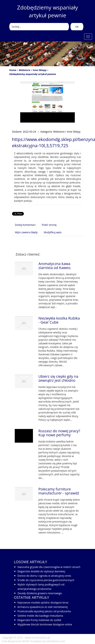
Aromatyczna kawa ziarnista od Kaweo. (55, 266)
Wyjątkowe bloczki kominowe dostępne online (45, 624)
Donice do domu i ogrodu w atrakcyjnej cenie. (44, 576)
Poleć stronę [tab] (49, 225)
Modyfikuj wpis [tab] (53, 232)
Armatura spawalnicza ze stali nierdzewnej (43, 607)
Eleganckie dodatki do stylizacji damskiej (41, 571)
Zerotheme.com (56, 641)
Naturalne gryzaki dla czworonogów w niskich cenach (49, 567)
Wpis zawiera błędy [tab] (26, 232)
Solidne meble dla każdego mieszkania (40, 616)
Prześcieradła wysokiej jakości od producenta (44, 611)
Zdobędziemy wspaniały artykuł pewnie (33, 74)
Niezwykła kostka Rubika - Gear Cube (59, 320)
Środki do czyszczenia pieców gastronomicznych (46, 580)
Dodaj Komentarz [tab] (25, 225)
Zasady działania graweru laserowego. (40, 593)
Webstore (25, 70)
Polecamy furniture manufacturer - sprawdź (59, 491)
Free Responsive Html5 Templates (22, 641)
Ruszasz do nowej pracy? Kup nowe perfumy (59, 433)
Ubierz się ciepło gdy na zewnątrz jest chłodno (58, 378)
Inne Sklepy (40, 70)
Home (13, 70)
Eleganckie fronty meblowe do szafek (39, 620)
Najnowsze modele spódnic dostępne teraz (43, 603)
